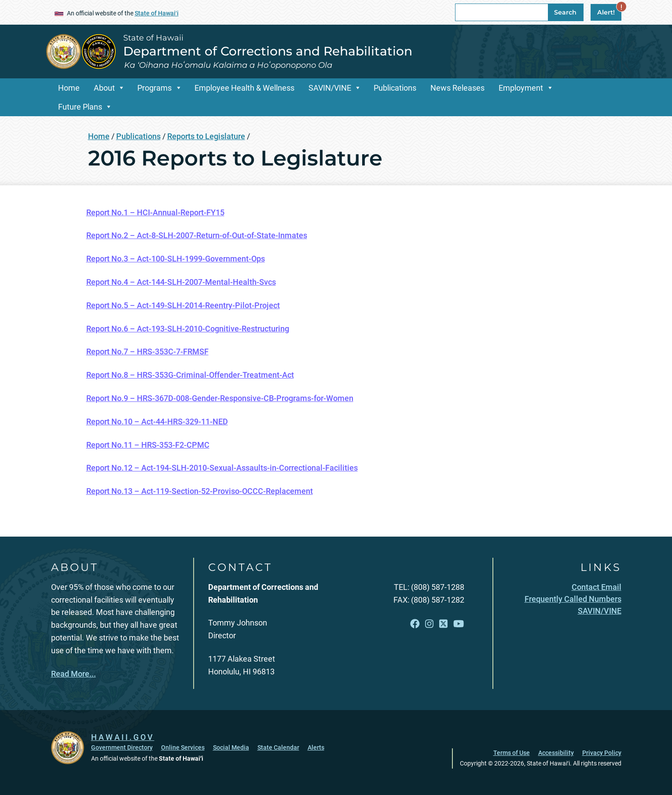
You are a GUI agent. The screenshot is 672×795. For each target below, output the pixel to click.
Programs (154, 88)
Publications (395, 88)
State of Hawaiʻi (157, 13)
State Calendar (278, 747)
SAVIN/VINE (330, 88)
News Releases (457, 88)
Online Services (183, 747)
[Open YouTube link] (459, 624)
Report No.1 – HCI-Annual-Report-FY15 (155, 212)
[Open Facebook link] (415, 624)
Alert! (609, 10)
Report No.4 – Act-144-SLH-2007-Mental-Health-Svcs (181, 282)
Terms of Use (512, 753)
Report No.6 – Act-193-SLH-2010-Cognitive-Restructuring (188, 329)
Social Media (231, 747)
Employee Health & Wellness (244, 88)
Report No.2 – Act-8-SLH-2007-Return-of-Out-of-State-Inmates (197, 235)
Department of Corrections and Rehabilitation (268, 51)
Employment (521, 88)
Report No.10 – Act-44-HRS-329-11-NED (157, 421)
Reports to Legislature (206, 136)
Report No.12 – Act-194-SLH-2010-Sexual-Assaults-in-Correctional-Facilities (222, 468)
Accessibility (556, 753)
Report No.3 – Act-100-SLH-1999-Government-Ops (176, 259)
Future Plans (80, 107)
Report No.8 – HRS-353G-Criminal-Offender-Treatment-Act (190, 375)
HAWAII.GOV (123, 737)
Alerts (316, 747)
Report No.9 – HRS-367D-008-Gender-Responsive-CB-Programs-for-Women (220, 398)
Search (565, 12)
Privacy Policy (602, 753)
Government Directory (122, 747)
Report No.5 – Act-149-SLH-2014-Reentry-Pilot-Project (183, 305)
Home (69, 88)
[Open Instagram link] (429, 624)
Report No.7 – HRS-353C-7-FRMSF (147, 351)
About (104, 88)
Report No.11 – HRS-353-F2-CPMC (148, 445)
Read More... (73, 674)
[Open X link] (443, 624)
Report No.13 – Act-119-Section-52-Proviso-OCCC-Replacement (200, 491)
